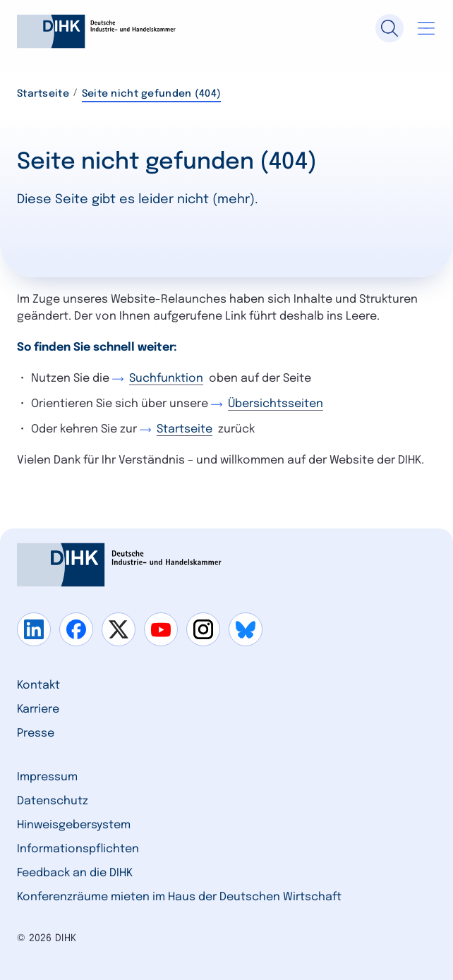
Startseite (43, 94)
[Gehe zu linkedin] (34, 629)
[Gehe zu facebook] (76, 629)
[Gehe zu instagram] (203, 629)
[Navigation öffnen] (426, 28)
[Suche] (389, 28)
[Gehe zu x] (119, 629)
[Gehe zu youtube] (161, 629)
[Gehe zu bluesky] (246, 629)
